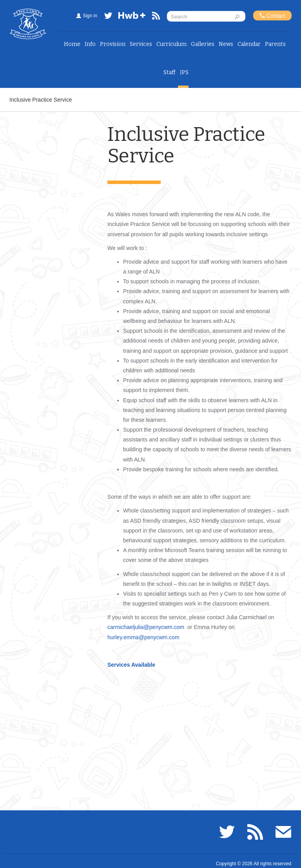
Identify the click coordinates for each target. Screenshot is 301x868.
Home (72, 44)
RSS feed (156, 17)
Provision (113, 44)
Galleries (203, 44)
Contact (272, 15)
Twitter (108, 17)
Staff (170, 72)
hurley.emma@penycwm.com (143, 637)
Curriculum (171, 44)
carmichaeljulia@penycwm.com (146, 627)
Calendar (249, 44)
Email (283, 832)
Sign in (90, 16)
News (226, 44)
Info (90, 44)
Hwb (132, 17)
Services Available (131, 665)
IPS (184, 72)
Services (141, 44)
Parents (275, 44)
